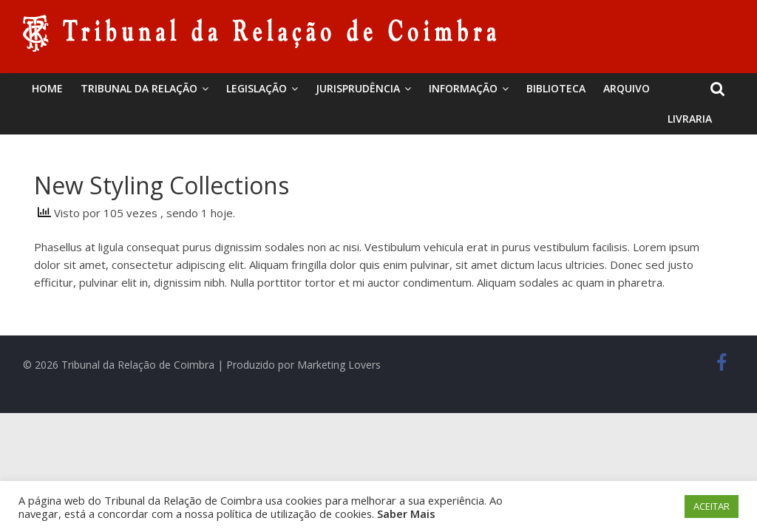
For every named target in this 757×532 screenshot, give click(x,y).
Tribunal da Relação (139, 88)
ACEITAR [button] (712, 506)
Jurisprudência (358, 88)
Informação (463, 88)
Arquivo (627, 88)
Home (47, 88)
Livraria (690, 119)
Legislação (257, 88)
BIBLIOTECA (556, 88)
